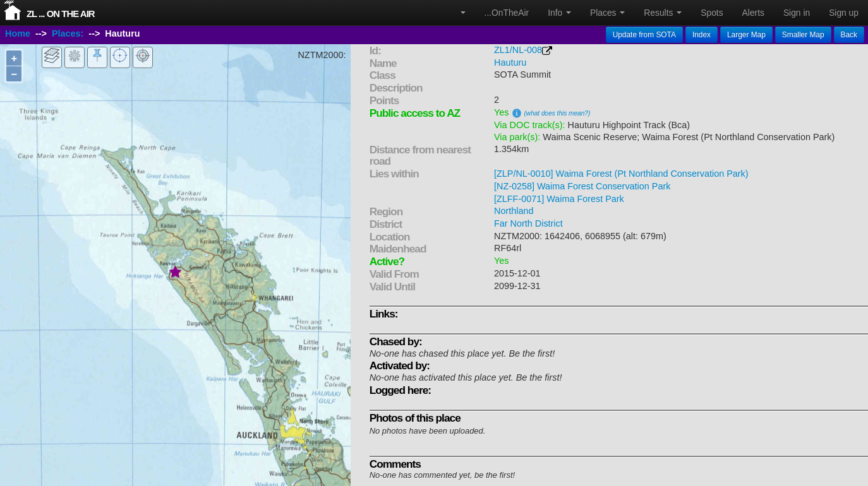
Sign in (797, 13)
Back (849, 35)
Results (663, 13)
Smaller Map (803, 35)
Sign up (844, 13)
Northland (514, 211)
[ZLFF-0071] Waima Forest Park (559, 199)
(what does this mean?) (558, 113)
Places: (68, 33)
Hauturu (510, 62)
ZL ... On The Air (61, 14)
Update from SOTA (644, 35)
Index (702, 35)
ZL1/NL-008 (518, 50)
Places (607, 13)
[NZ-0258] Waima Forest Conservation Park (582, 186)
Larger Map (746, 35)
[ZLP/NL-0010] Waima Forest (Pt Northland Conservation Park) (621, 174)
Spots (712, 13)
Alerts (753, 13)
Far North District (528, 223)
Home (18, 33)
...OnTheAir (507, 13)
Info (559, 13)
